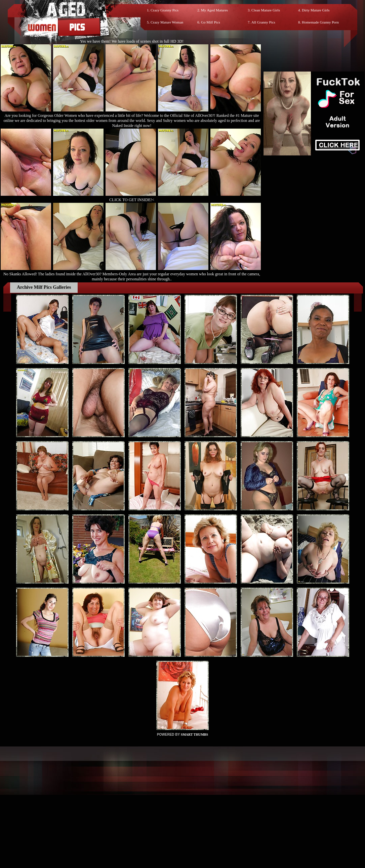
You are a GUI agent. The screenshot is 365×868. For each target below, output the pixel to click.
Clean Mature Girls (266, 10)
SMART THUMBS (194, 735)
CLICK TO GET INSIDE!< (132, 200)
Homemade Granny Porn (320, 22)
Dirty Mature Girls (316, 10)
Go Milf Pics (211, 22)
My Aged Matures (214, 10)
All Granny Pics (263, 22)
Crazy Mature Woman (167, 22)
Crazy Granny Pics (165, 10)
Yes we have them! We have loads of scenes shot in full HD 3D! (132, 41)
